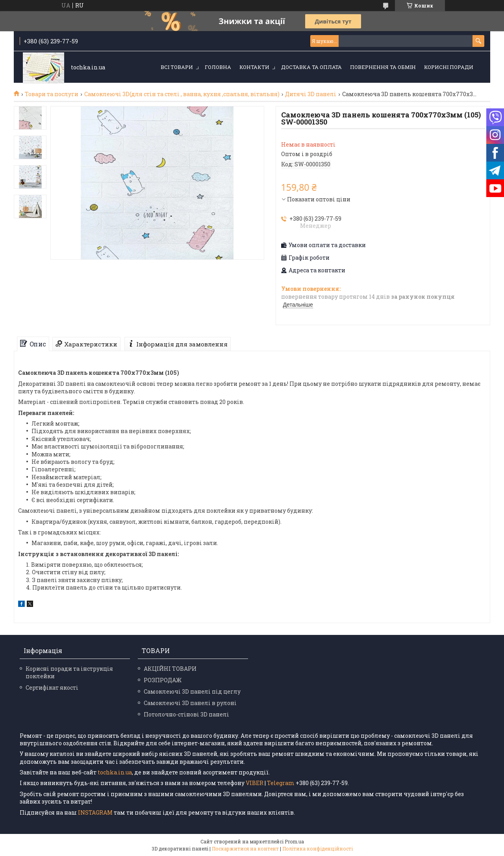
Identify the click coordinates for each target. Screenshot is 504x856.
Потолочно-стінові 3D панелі (186, 714)
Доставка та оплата (311, 67)
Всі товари (177, 67)
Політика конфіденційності (318, 849)
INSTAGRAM (96, 812)
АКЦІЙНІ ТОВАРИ (170, 669)
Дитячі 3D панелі (311, 94)
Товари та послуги (52, 94)
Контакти (254, 67)
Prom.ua (294, 841)
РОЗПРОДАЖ (163, 680)
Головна (218, 67)
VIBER (255, 783)
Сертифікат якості (52, 688)
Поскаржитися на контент (245, 849)
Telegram (281, 783)
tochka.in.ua (115, 772)
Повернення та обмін (383, 67)
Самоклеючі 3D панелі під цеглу (192, 691)
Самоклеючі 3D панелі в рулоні (190, 703)
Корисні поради (449, 67)
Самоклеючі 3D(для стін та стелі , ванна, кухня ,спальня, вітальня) (182, 94)
